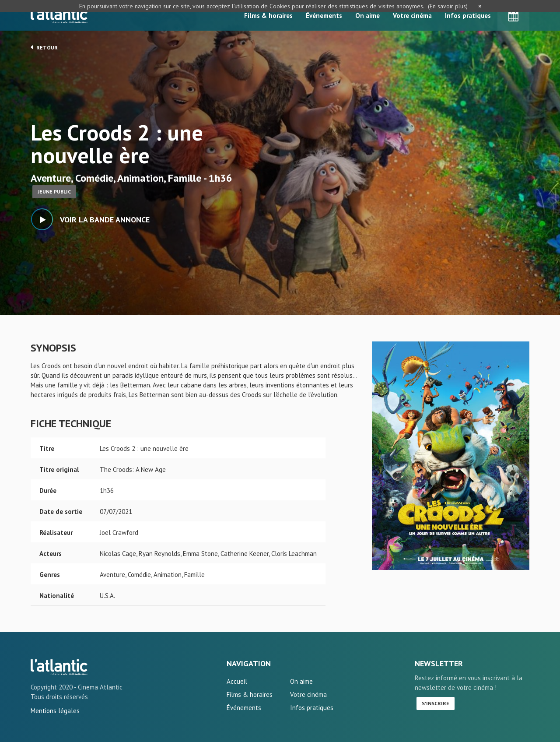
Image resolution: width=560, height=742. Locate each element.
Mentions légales (55, 711)
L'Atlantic (59, 15)
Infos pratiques (468, 16)
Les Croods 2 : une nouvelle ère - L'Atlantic (59, 667)
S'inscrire (436, 703)
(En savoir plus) (448, 6)
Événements (324, 16)
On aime (367, 16)
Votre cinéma (412, 16)
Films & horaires (268, 16)
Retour (44, 47)
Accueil (237, 681)
